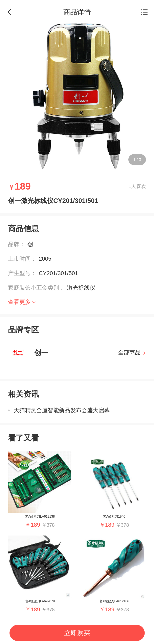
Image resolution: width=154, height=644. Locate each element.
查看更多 (19, 302)
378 (51, 525)
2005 (45, 259)
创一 (33, 244)
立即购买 (77, 633)
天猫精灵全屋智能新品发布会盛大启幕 (62, 410)
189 (35, 525)
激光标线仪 (81, 288)
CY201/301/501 (58, 273)
